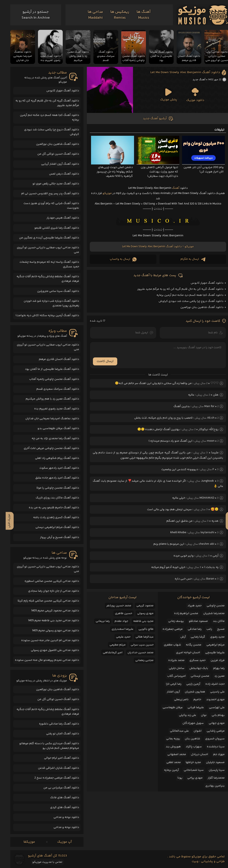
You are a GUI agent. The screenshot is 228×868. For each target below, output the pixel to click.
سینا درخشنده (210, 747)
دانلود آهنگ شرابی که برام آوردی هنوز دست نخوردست (46, 206)
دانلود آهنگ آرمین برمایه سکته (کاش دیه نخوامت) (42, 316)
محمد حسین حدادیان (135, 653)
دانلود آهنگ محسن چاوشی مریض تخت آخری (46, 448)
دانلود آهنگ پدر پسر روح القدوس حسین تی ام (44, 194)
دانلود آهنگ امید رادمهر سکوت (54, 468)
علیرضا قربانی (190, 708)
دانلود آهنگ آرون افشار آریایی (54, 164)
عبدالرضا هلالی (139, 637)
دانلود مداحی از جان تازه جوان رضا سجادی (48, 591)
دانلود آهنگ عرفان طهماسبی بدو (53, 428)
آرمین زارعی (188, 684)
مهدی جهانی (211, 723)
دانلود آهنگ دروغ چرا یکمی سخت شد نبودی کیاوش (185, 301)
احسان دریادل (194, 754)
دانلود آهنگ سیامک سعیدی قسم (52, 389)
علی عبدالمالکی (174, 731)
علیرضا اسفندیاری (117, 629)
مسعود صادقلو (193, 621)
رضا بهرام (213, 668)
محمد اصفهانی (171, 754)
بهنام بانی (212, 715)
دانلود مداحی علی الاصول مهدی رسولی (49, 650)
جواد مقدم (116, 621)
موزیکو (102, 193)
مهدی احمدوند (210, 700)
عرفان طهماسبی (167, 708)
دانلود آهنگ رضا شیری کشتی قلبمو (51, 228)
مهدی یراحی (189, 778)
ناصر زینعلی (176, 700)
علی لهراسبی (211, 708)
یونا (174, 778)
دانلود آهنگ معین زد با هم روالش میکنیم (47, 399)
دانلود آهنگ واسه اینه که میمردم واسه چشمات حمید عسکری (44, 264)
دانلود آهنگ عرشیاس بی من (56, 788)
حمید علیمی (118, 637)
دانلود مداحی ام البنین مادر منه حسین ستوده (44, 640)
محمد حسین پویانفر (113, 606)
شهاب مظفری (167, 645)
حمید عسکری (192, 660)
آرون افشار (168, 692)
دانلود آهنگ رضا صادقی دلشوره (53, 724)
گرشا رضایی (192, 637)
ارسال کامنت (99, 361)
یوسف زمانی (170, 621)
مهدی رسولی (140, 613)
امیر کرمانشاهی (107, 653)
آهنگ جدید (193, 80)
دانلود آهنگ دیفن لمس (58, 174)
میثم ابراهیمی (210, 645)
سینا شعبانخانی (188, 770)
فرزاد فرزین (212, 660)
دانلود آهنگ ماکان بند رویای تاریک (52, 498)
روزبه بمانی (167, 739)
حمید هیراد (189, 606)
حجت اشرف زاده (209, 684)
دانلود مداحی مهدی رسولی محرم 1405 (50, 631)
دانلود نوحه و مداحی (61, 817)
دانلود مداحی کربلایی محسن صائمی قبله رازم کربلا (43, 601)
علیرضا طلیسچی (209, 653)
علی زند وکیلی (182, 715)
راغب (204, 629)
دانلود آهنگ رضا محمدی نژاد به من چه (50, 439)
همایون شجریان (189, 692)
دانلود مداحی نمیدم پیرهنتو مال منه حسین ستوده (41, 660)
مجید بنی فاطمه (138, 621)
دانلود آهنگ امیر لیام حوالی (56, 758)
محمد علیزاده (171, 660)
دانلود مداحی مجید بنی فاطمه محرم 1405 (48, 621)
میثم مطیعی (112, 645)
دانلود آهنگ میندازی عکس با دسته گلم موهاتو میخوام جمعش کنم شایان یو (44, 746)
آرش (177, 637)
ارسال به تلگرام (187, 259)
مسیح (215, 629)
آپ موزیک (59, 842)
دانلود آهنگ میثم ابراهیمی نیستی (52, 527)
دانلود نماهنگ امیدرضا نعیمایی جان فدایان (47, 419)
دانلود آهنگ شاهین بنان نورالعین (196, 307)
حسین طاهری (118, 613)
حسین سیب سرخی (136, 645)
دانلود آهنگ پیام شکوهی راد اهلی (51, 458)
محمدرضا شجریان (208, 613)
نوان (198, 715)
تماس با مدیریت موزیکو (42, 862)
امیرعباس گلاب (171, 676)
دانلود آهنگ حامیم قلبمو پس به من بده (48, 508)
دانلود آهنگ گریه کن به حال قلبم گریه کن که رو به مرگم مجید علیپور (175, 289)
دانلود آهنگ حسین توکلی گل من (53, 154)
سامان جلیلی (171, 668)
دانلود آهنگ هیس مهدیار (57, 218)
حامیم (192, 700)
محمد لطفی (168, 762)
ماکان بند (213, 621)
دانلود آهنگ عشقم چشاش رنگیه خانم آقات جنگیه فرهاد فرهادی (42, 279)
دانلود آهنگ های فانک (59, 798)
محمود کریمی (139, 606)
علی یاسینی (212, 692)
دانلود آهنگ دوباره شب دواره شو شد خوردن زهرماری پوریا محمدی (46, 303)
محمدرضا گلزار (210, 778)
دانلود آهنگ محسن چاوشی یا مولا (52, 488)
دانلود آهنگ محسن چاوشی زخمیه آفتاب (48, 379)
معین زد (214, 676)
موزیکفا (24, 842)
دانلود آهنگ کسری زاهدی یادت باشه (50, 517)
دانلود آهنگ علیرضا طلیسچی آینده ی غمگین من (43, 238)
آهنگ (170, 188)
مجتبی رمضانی (139, 660)
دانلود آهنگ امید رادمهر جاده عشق (51, 478)
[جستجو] (30, 15)
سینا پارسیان (211, 770)
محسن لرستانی (194, 676)
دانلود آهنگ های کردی (59, 807)
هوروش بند (168, 747)
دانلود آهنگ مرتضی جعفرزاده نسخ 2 (51, 778)
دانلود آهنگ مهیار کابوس (201, 283)
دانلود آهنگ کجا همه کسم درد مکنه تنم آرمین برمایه (184, 295)
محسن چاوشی (210, 606)
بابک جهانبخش (193, 668)
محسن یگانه (188, 645)
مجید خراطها (188, 762)
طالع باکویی (140, 629)
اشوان (192, 731)
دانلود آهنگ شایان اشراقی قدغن (53, 768)
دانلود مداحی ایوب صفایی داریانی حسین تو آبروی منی (42, 250)
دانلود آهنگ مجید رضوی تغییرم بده (51, 409)
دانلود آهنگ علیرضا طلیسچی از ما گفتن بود (46, 369)
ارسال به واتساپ (117, 259)
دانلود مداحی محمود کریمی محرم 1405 (50, 611)
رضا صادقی (189, 629)
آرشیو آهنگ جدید (152, 118)
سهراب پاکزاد (188, 747)
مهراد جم (213, 754)
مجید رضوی (212, 637)
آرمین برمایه (166, 770)
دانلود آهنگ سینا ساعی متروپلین (52, 291)
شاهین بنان (187, 739)
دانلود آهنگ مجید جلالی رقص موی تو (50, 184)
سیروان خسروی (209, 739)
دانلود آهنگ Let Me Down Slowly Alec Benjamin (180, 72)
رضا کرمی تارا (168, 684)
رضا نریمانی (97, 621)
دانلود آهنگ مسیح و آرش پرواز (54, 537)
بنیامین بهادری (209, 786)
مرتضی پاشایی (210, 731)
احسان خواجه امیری (182, 653)
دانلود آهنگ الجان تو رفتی (57, 734)
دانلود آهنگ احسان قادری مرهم (53, 359)
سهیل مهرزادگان (187, 723)
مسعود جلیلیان (210, 762)
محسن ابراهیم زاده (180, 613)
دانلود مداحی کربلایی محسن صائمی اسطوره (46, 581)
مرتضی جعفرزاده (167, 629)
